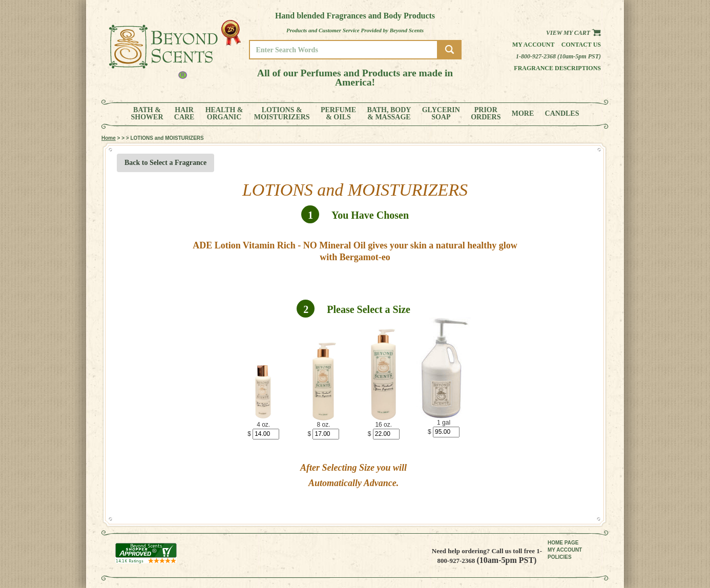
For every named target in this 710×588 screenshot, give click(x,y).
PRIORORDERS (486, 114)
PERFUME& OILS (338, 114)
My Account (534, 45)
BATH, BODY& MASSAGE (389, 114)
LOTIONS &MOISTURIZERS (282, 114)
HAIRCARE (184, 114)
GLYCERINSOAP (441, 114)
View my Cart (573, 33)
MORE (523, 114)
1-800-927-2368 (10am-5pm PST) (558, 56)
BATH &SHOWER (147, 114)
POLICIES (560, 557)
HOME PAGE (563, 543)
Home (109, 138)
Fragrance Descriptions (557, 68)
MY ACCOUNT (565, 550)
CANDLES (562, 114)
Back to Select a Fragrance (165, 163)
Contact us (581, 45)
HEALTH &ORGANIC (224, 114)
